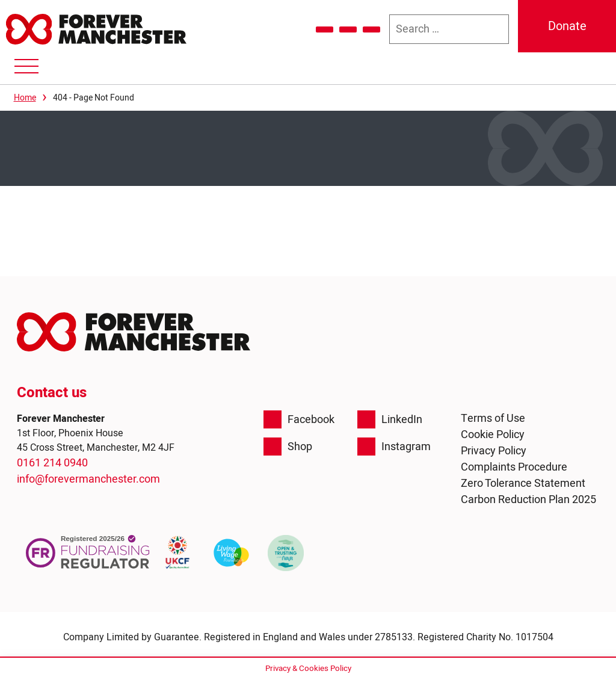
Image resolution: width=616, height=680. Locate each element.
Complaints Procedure (514, 467)
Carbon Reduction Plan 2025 (528, 500)
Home (25, 98)
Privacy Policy (494, 451)
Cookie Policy (493, 435)
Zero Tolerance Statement (523, 484)
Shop (288, 447)
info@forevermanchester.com (88, 479)
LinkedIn (390, 419)
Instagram (394, 447)
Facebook (299, 419)
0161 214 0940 (52, 463)
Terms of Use (493, 419)
